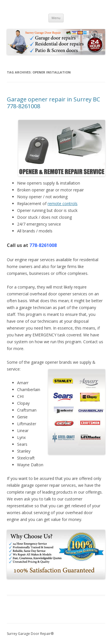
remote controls (63, 204)
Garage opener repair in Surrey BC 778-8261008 (53, 103)
